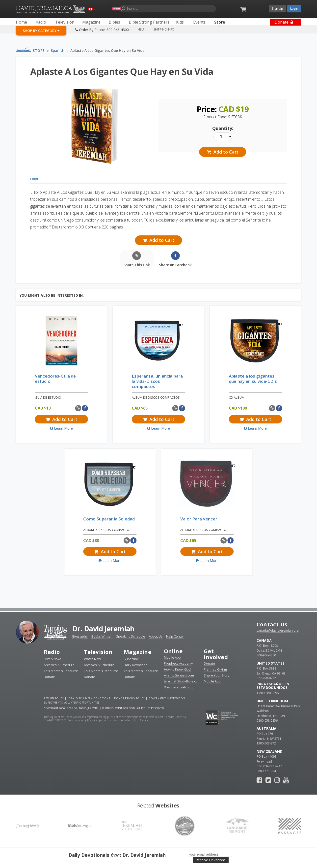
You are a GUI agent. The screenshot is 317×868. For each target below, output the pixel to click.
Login (294, 8)
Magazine (138, 652)
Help (141, 29)
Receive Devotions (211, 860)
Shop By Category (41, 31)
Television (98, 652)
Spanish (58, 50)
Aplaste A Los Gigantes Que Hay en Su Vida (107, 50)
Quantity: (223, 128)
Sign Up (277, 8)
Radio (52, 652)
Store (39, 50)
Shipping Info (164, 29)
